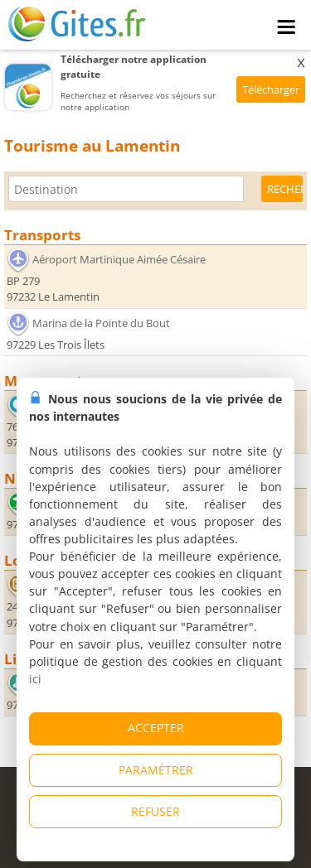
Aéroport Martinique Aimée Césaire (119, 259)
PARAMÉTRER (156, 770)
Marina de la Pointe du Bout (101, 323)
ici (35, 679)
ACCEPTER (156, 728)
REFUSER (155, 811)
